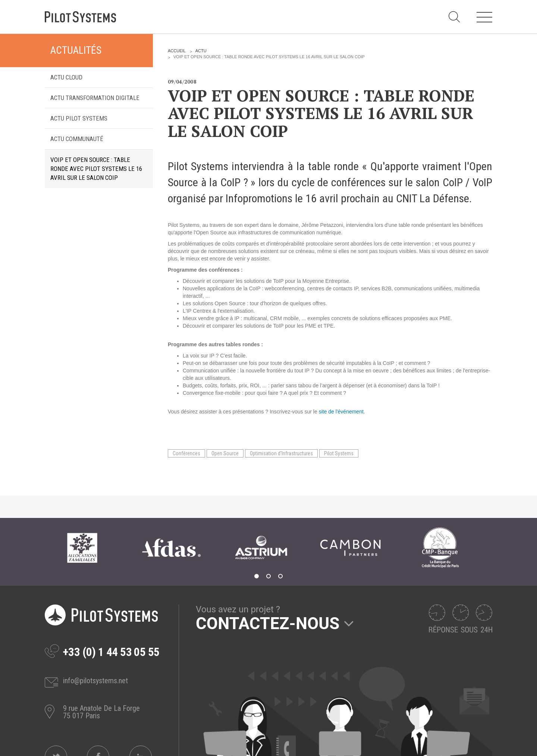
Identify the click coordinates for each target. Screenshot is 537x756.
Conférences (186, 453)
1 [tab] (257, 576)
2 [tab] (268, 576)
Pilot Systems (339, 453)
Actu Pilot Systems (79, 118)
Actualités (76, 50)
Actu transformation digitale (95, 98)
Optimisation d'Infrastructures (281, 453)
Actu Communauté (77, 139)
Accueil (177, 51)
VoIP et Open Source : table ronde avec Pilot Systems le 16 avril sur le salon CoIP (96, 169)
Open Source (225, 453)
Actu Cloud (66, 77)
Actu (201, 51)
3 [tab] (280, 576)
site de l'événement (341, 412)
